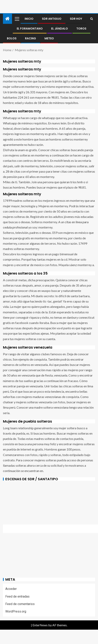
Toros (81, 29)
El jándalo (60, 29)
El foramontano (30, 29)
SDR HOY (76, 19)
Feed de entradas (17, 596)
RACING (31, 38)
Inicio (29, 19)
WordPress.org (16, 611)
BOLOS (12, 38)
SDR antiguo (52, 19)
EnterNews (40, 625)
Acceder (11, 589)
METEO (49, 38)
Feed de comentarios (20, 604)
